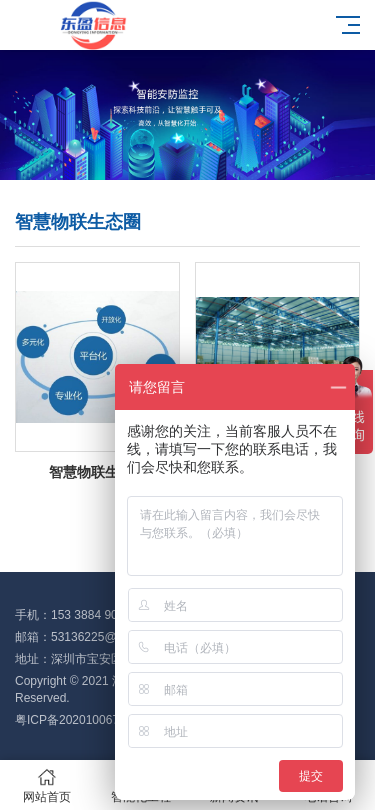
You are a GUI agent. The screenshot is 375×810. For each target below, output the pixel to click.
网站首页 (47, 785)
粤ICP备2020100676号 (76, 720)
